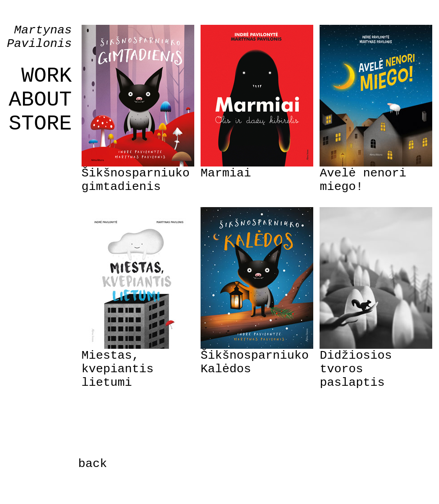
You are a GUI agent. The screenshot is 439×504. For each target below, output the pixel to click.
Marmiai (226, 173)
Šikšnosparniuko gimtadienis (136, 180)
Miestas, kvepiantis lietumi (118, 369)
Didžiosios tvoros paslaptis (356, 369)
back (93, 464)
